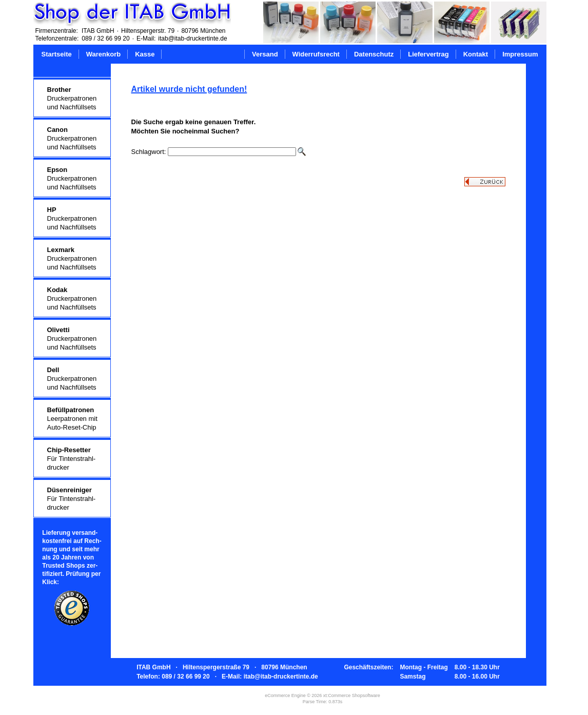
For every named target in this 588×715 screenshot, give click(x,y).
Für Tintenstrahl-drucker (72, 459)
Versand (265, 54)
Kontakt (476, 54)
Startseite (57, 54)
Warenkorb (103, 54)
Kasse (145, 54)
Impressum (520, 54)
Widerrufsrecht (316, 54)
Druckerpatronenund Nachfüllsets (72, 98)
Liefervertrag (428, 54)
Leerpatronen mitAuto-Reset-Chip (72, 419)
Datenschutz (374, 54)
